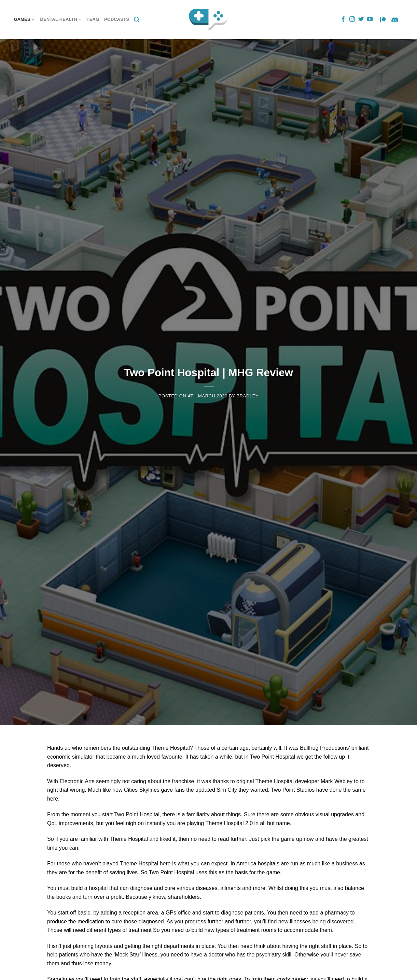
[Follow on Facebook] (343, 19)
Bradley (248, 396)
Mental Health (61, 20)
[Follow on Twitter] (361, 19)
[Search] (137, 20)
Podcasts (117, 19)
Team (93, 19)
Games (25, 20)
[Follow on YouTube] (370, 19)
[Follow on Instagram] (352, 19)
